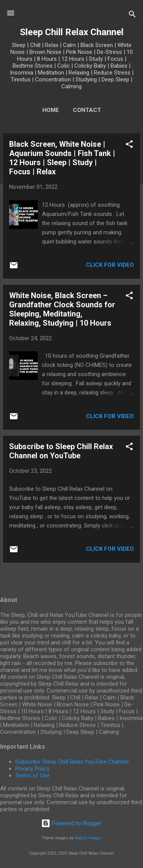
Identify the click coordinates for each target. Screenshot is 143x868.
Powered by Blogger (71, 823)
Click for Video (110, 265)
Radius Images (88, 838)
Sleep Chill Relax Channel (72, 32)
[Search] (132, 15)
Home (51, 110)
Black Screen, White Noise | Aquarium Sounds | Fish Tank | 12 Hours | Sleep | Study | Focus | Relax (62, 158)
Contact (87, 110)
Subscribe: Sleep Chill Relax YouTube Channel (72, 762)
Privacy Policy (32, 769)
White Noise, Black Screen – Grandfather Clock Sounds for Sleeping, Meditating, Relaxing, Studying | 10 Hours (62, 309)
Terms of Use (32, 776)
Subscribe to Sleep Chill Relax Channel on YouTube (61, 451)
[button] (129, 145)
